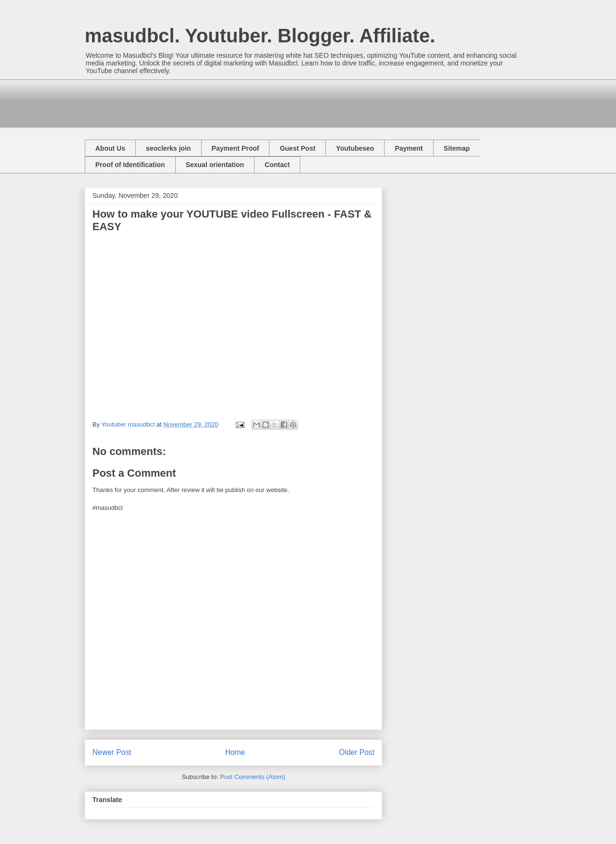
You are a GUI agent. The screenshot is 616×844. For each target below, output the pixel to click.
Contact (277, 165)
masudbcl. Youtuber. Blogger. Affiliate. (260, 36)
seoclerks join (168, 148)
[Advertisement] (260, 101)
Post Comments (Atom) (252, 777)
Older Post (357, 752)
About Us (110, 148)
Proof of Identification (130, 165)
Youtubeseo (355, 148)
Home (235, 752)
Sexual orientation (215, 165)
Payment (409, 148)
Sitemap (457, 148)
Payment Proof (236, 148)
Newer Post (112, 752)
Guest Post (297, 148)
